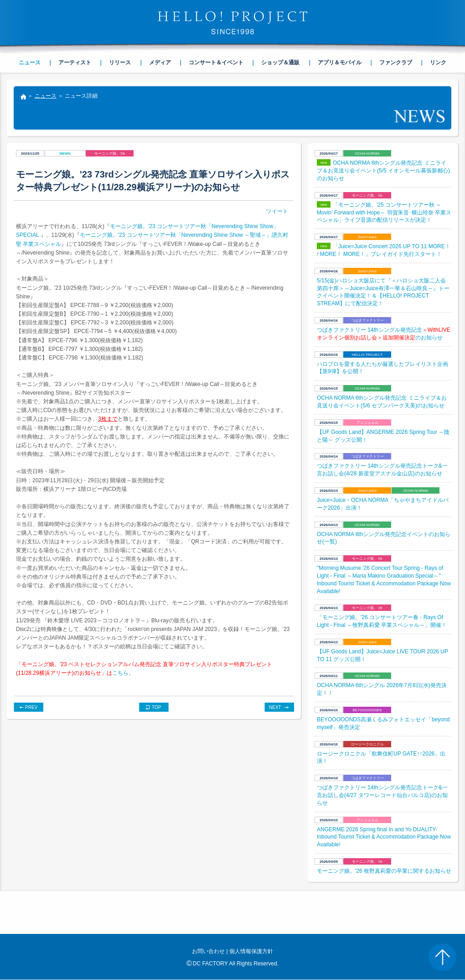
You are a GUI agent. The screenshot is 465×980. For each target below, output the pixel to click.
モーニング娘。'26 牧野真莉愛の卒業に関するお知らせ (384, 871)
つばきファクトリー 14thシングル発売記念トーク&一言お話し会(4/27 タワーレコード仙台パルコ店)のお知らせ (382, 795)
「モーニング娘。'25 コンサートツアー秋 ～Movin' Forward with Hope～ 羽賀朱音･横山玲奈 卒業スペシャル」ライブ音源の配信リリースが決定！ (384, 213)
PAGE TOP (442, 957)
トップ (23, 98)
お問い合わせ (208, 951)
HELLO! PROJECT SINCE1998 (232, 23)
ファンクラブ (396, 63)
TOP (156, 707)
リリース (120, 63)
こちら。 (123, 673)
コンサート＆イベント (216, 63)
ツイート (277, 211)
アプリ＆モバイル (340, 63)
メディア (160, 63)
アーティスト (75, 63)
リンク (438, 63)
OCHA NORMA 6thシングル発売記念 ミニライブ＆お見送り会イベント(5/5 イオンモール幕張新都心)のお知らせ (383, 171)
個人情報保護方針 (251, 951)
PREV (31, 707)
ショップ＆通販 (280, 63)
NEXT (275, 707)
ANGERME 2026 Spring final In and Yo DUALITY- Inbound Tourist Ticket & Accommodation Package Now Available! (384, 837)
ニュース (46, 96)
